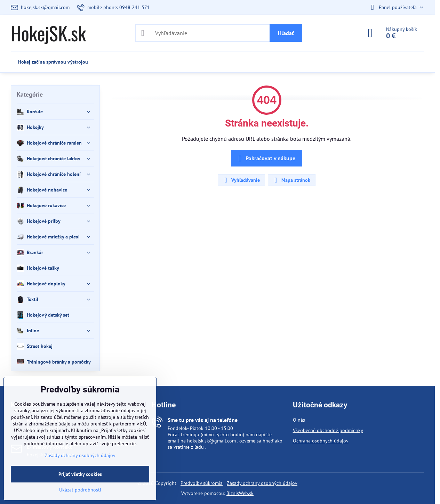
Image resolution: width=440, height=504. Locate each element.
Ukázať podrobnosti (80, 490)
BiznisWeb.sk (240, 493)
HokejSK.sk (48, 33)
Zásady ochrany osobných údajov (262, 483)
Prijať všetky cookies (80, 474)
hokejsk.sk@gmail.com (211, 441)
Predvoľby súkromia (202, 483)
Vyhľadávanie (241, 180)
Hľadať (286, 33)
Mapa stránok (291, 180)
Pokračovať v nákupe (266, 158)
